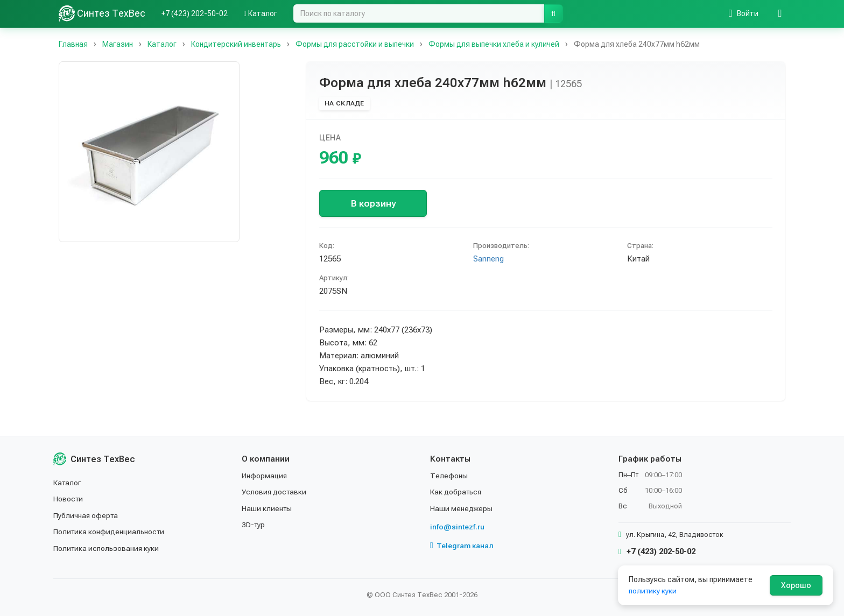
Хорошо (796, 585)
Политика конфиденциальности (110, 532)
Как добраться (456, 492)
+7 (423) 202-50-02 (195, 13)
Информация (265, 476)
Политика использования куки (107, 548)
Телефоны (449, 476)
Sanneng (488, 259)
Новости (69, 499)
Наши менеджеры (461, 508)
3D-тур (254, 525)
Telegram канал (462, 546)
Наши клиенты (267, 508)
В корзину (373, 203)
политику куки (653, 591)
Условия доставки (275, 492)
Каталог (261, 13)
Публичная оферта (86, 515)
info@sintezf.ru (457, 527)
